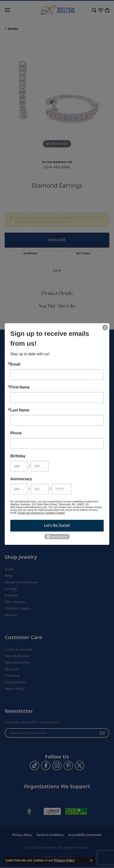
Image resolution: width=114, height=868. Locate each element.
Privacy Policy (64, 860)
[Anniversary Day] (40, 489)
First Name (20, 387)
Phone (16, 433)
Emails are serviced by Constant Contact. (42, 513)
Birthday (18, 456)
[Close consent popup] (91, 861)
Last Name (20, 410)
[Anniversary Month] (19, 489)
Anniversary (21, 479)
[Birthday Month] (19, 466)
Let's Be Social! (57, 526)
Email (15, 364)
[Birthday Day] (40, 466)
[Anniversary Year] (62, 489)
